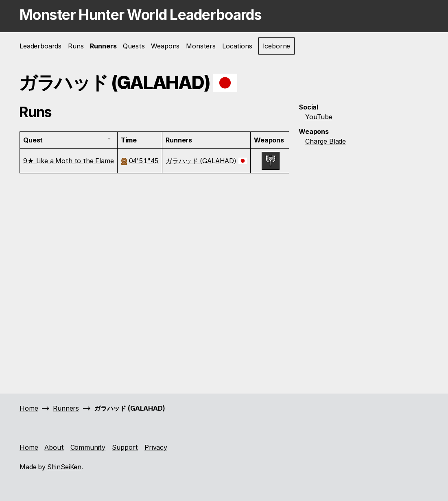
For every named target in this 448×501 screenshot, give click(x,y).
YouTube (319, 117)
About (54, 447)
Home (29, 408)
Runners (103, 46)
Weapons (165, 46)
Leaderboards (40, 46)
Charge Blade (326, 141)
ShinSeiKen (64, 467)
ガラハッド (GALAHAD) (201, 161)
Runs (76, 46)
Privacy (156, 447)
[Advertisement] (364, 207)
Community (88, 447)
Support (125, 447)
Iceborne (277, 46)
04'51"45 (144, 161)
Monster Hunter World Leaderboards (141, 15)
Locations (237, 46)
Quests (134, 46)
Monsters (201, 46)
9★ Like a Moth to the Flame (69, 161)
